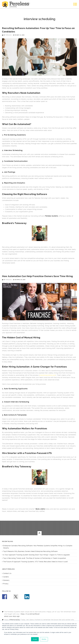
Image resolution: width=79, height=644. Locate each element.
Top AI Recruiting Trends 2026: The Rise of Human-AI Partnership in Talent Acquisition (35, 558)
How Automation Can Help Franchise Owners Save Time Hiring (37, 276)
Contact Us (7, 573)
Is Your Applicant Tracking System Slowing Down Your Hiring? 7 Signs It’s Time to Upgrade (36, 555)
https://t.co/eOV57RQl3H (30, 614)
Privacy (6, 584)
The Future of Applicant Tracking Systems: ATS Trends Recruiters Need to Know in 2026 (35, 562)
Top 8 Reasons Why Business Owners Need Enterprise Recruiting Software (30, 551)
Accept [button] (35, 639)
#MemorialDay (15, 620)
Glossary (6, 580)
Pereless (9, 35)
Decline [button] (44, 639)
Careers (6, 577)
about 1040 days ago (12, 616)
